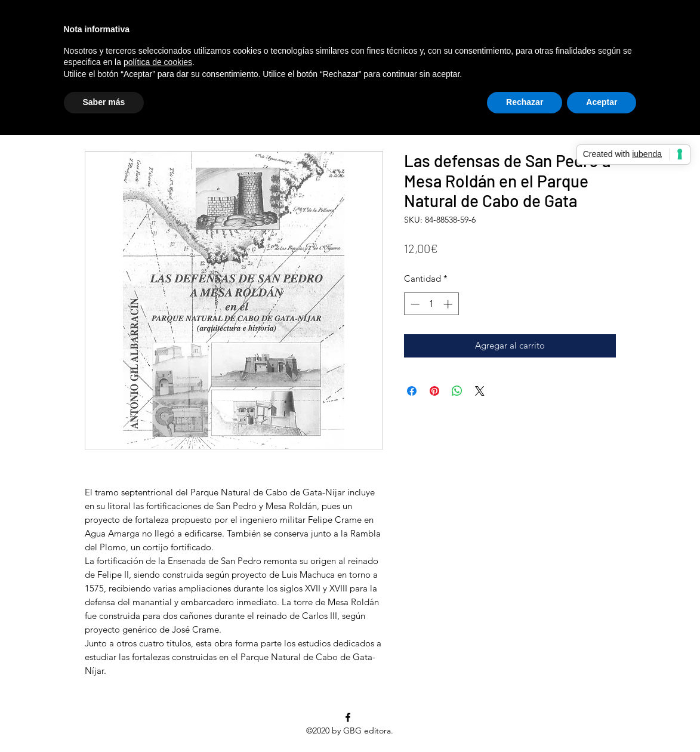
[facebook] (348, 717)
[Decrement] (414, 304)
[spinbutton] (431, 304)
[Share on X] (480, 391)
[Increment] (449, 304)
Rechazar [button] (525, 102)
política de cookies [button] (158, 62)
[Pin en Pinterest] (434, 391)
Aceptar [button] (602, 102)
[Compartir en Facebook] (412, 391)
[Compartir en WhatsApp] (457, 391)
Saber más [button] (104, 102)
